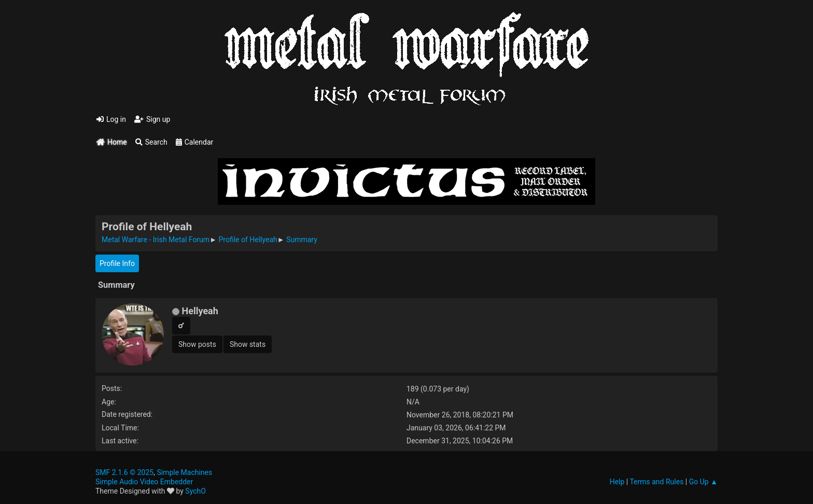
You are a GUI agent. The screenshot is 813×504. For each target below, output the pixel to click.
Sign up (152, 119)
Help (617, 482)
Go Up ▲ (703, 482)
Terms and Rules (656, 482)
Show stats (248, 344)
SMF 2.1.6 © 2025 (124, 472)
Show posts (197, 344)
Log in (111, 119)
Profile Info (117, 263)
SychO (195, 491)
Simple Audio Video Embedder (144, 482)
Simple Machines (184, 472)
